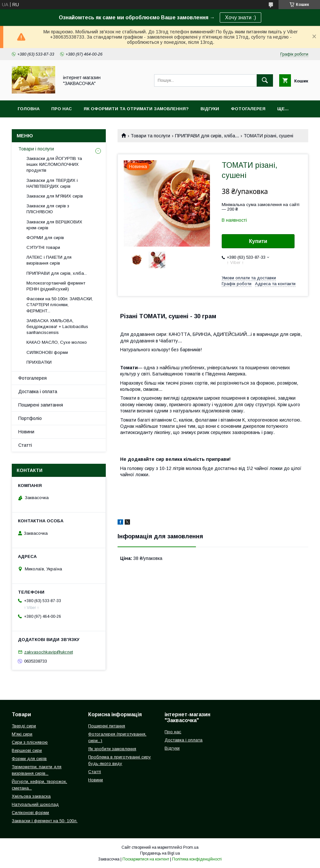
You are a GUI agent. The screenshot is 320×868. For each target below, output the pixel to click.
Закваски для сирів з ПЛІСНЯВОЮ (48, 209)
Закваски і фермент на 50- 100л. (45, 821)
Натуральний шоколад (35, 804)
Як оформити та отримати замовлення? (136, 109)
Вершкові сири (27, 750)
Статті (25, 445)
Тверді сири (24, 726)
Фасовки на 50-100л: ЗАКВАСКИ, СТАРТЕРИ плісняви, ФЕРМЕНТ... (60, 305)
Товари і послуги (36, 149)
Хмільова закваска (31, 796)
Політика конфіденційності (197, 859)
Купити (258, 241)
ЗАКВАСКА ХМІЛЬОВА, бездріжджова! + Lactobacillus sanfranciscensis (57, 327)
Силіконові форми (30, 813)
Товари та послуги (150, 136)
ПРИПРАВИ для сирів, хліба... (207, 136)
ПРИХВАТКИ (39, 362)
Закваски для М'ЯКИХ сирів (55, 196)
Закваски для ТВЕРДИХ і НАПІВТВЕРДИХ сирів (52, 183)
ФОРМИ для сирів (45, 238)
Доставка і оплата (38, 391)
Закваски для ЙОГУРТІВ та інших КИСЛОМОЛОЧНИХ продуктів (54, 164)
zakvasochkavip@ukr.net (48, 652)
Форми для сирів (29, 759)
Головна (29, 109)
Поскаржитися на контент (146, 859)
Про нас (62, 109)
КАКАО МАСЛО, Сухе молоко (57, 342)
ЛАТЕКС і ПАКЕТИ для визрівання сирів (49, 260)
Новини (26, 432)
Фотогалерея (248, 109)
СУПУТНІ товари (43, 247)
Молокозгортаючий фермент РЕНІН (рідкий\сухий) (56, 286)
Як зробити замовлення (112, 749)
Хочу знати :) (240, 17)
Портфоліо (30, 418)
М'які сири (22, 734)
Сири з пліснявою (30, 742)
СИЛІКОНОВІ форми (47, 352)
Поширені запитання (41, 405)
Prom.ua (191, 847)
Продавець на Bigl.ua (160, 853)
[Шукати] (265, 80)
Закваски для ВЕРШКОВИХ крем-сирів (54, 225)
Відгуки (210, 109)
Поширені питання (107, 726)
